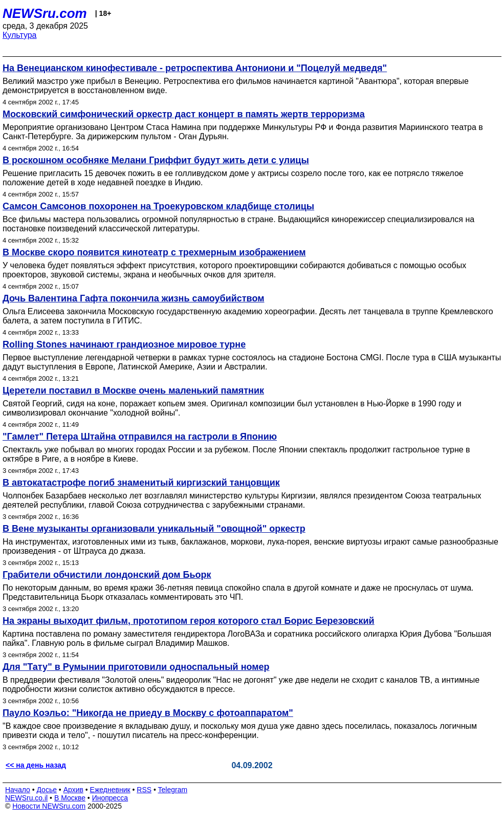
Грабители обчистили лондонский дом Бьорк (107, 575)
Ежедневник (110, 790)
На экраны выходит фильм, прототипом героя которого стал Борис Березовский (189, 621)
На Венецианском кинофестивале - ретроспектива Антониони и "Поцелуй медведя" (195, 68)
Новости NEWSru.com (49, 806)
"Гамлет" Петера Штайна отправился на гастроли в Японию (140, 437)
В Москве (70, 798)
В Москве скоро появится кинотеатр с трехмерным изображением (154, 252)
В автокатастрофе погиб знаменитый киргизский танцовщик (141, 483)
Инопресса (110, 798)
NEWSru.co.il (26, 798)
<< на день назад (36, 765)
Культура (20, 35)
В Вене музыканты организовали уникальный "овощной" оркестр (154, 529)
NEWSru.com (45, 13)
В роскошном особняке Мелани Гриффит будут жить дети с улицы (156, 160)
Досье (47, 790)
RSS (144, 790)
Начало (18, 790)
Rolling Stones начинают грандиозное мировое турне (124, 344)
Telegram (173, 790)
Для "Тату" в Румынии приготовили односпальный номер (136, 667)
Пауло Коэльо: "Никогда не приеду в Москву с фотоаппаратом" (148, 713)
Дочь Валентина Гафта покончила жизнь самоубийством (134, 298)
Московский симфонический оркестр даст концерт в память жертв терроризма (184, 114)
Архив (73, 790)
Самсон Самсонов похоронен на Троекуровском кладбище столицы (158, 206)
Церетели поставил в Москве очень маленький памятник (133, 390)
